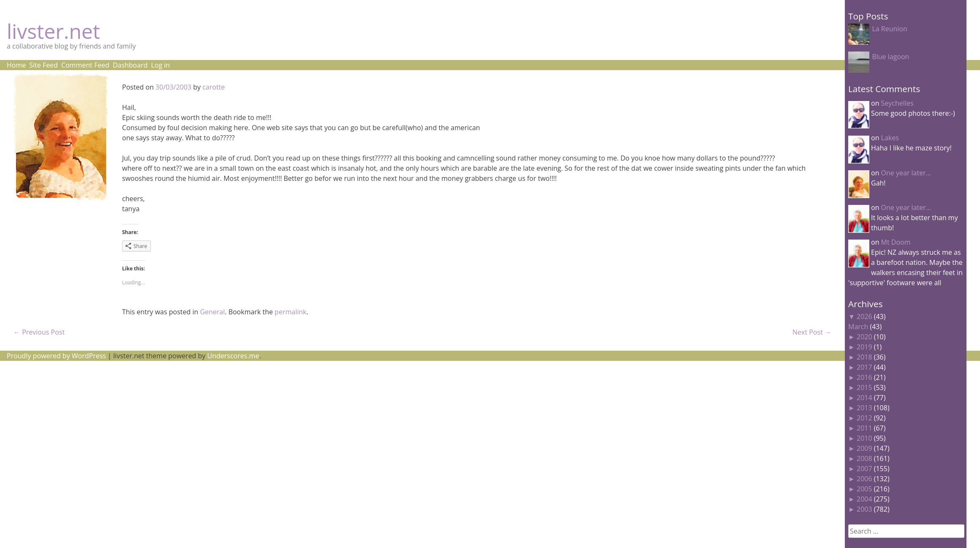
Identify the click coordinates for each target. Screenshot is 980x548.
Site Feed (44, 65)
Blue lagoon (890, 57)
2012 (864, 418)
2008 (864, 458)
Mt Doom (896, 242)
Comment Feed (85, 65)
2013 (864, 408)
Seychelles (897, 103)
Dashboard (130, 65)
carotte (214, 87)
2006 (864, 479)
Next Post (812, 332)
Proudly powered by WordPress (56, 356)
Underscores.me (233, 356)
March (858, 327)
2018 (864, 357)
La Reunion (889, 29)
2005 (864, 489)
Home (16, 65)
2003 (864, 509)
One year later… (906, 173)
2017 (864, 367)
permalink (290, 312)
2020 (864, 337)
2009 (864, 448)
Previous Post (39, 332)
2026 (864, 316)
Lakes (890, 138)
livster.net (53, 31)
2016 (864, 377)
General (212, 312)
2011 (864, 428)
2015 (864, 387)
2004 (864, 499)
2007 (864, 469)
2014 (864, 398)
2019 (864, 347)
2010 (864, 438)
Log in (160, 65)
